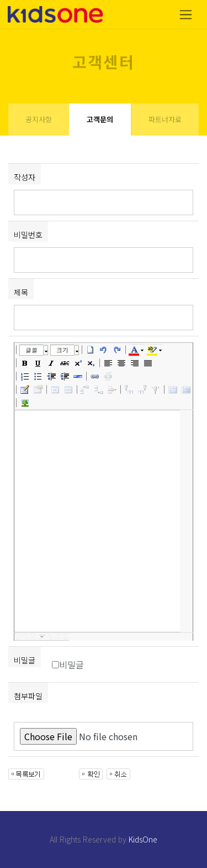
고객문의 (100, 119)
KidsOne (143, 839)
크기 (62, 350)
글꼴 (31, 350)
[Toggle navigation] (186, 15)
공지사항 (39, 119)
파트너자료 (165, 119)
